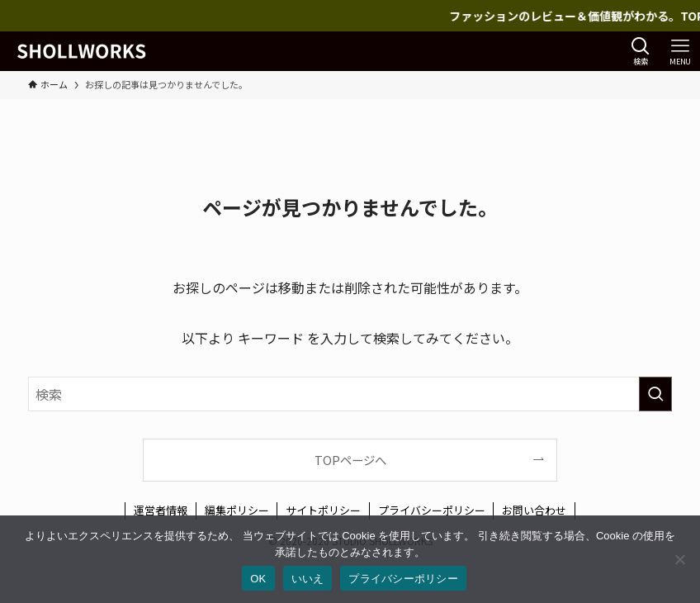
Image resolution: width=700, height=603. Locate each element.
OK (258, 579)
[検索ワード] (350, 394)
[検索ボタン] (641, 51)
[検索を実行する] (655, 394)
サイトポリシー (323, 510)
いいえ (308, 579)
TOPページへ (350, 460)
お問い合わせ (534, 510)
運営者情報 (161, 510)
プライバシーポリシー (432, 510)
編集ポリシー (237, 510)
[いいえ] (679, 559)
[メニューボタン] (680, 51)
